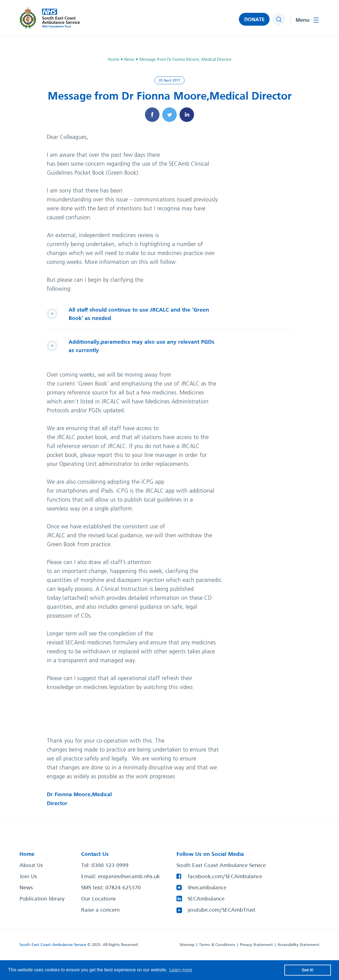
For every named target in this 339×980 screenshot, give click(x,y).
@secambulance (207, 888)
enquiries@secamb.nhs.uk (129, 877)
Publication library (42, 899)
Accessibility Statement (298, 945)
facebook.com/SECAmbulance (225, 877)
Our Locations (98, 899)
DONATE (254, 20)
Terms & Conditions (217, 945)
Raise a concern (100, 910)
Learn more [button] (181, 970)
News (26, 888)
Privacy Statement (256, 945)
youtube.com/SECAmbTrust (221, 910)
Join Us (28, 877)
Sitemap (187, 945)
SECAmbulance (206, 899)
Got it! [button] (308, 970)
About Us (31, 866)
